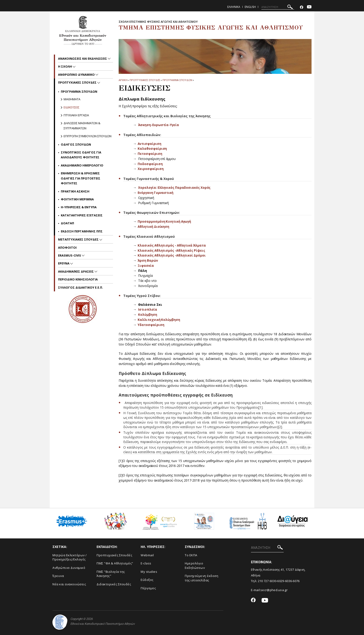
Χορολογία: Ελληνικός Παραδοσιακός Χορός (175, 187)
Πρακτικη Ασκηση (75, 191)
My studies (149, 571)
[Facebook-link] (302, 7)
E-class (146, 563)
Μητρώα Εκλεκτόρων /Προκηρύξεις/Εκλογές (70, 557)
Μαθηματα (72, 99)
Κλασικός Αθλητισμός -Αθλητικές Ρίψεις (172, 250)
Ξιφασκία (146, 265)
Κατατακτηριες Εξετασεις (82, 215)
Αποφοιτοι (67, 247)
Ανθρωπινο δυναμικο (77, 75)
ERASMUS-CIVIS (70, 255)
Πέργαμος (148, 588)
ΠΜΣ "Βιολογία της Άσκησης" (111, 573)
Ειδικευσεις (71, 107)
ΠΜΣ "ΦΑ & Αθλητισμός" (115, 563)
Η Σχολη (65, 66)
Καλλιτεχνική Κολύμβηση (159, 319)
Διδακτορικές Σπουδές (114, 584)
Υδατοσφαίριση (151, 324)
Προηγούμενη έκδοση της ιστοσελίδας (201, 578)
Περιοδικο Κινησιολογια (78, 279)
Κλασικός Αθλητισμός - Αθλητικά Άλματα (173, 245)
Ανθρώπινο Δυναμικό (69, 567)
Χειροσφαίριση (150, 169)
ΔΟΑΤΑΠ (67, 223)
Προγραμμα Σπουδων (177, 80)
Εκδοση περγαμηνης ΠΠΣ (82, 231)
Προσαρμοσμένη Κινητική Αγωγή (165, 221)
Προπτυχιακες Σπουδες (145, 80)
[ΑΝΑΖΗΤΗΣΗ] (278, 7)
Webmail (147, 555)
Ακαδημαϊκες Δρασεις (76, 271)
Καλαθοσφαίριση (152, 148)
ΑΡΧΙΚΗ (123, 80)
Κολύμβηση (148, 314)
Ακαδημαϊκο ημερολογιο (82, 165)
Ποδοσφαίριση (150, 164)
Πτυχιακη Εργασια (76, 115)
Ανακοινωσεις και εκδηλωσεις (83, 59)
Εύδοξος (147, 579)
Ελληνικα (234, 7)
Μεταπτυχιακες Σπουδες (79, 239)
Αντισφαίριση (150, 143)
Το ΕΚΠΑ (191, 555)
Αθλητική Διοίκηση (154, 226)
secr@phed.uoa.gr (274, 589)
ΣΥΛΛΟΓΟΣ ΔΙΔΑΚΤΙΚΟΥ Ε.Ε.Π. (81, 287)
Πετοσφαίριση (150, 154)
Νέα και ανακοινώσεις (69, 584)
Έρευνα (58, 575)
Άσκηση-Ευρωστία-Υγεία (159, 125)
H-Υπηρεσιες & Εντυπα (79, 207)
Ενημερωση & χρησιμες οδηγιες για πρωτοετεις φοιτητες (81, 178)
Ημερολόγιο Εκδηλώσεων (195, 565)
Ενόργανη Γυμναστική (156, 192)
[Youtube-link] (309, 7)
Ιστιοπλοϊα (148, 309)
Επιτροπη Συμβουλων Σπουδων (88, 136)
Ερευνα (64, 263)
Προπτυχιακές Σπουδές (114, 555)
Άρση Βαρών (148, 260)
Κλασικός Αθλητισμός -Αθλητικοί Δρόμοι (172, 255)
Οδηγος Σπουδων (76, 144)
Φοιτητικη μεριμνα (77, 199)
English (250, 7)
